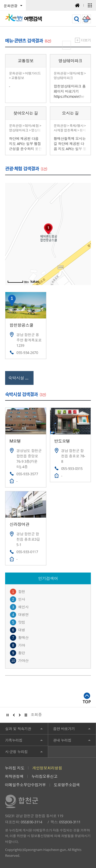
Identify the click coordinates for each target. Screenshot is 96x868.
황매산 (23, 638)
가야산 (23, 661)
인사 (22, 599)
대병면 (23, 615)
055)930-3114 (31, 822)
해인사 (23, 607)
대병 (22, 630)
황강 (22, 653)
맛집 (22, 622)
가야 (22, 645)
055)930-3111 (70, 822)
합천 (22, 592)
